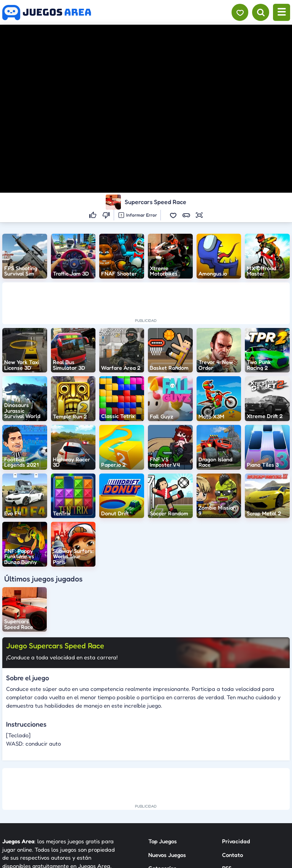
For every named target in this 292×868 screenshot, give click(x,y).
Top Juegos (163, 841)
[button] (173, 215)
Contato (232, 855)
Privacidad (236, 841)
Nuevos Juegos (167, 855)
